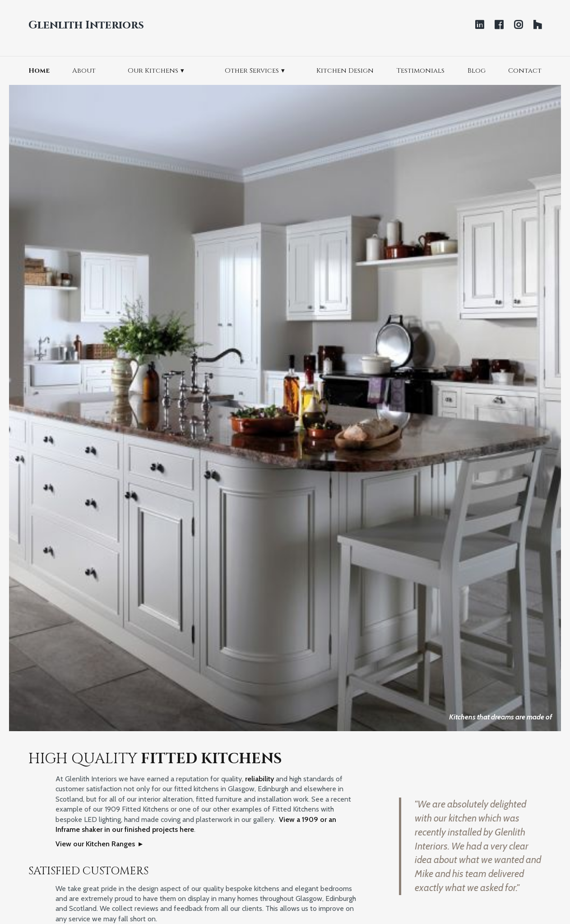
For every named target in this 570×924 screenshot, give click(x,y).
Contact (525, 71)
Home (39, 71)
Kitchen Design (345, 71)
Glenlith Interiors (86, 25)
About (84, 71)
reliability (260, 779)
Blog (477, 71)
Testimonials (420, 71)
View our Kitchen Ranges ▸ (99, 844)
